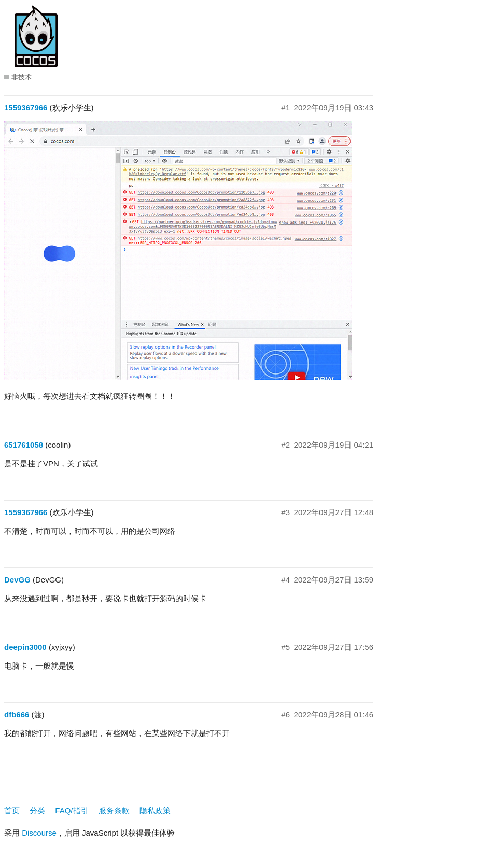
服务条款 (114, 810)
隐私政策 (155, 810)
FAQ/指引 (72, 810)
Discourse (39, 833)
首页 (12, 810)
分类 (37, 810)
